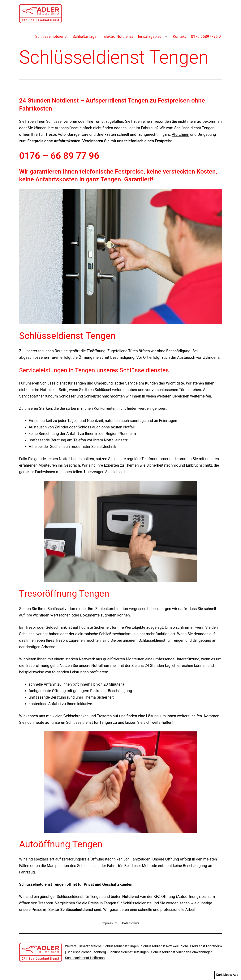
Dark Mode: (227, 975)
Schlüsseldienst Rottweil (160, 946)
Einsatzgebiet (149, 36)
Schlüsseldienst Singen (121, 946)
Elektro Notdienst (118, 36)
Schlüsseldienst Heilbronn (85, 958)
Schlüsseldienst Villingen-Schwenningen (182, 952)
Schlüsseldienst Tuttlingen (129, 952)
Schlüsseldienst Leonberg (86, 952)
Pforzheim (180, 134)
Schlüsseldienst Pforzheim (202, 946)
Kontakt (179, 36)
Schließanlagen (86, 36)
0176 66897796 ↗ (206, 36)
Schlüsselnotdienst (51, 36)
